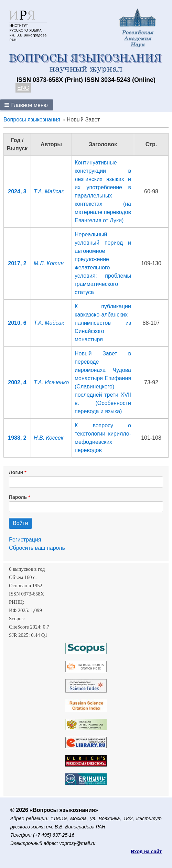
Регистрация (25, 540)
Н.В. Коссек (49, 438)
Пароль (18, 497)
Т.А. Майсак (49, 191)
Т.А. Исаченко (51, 382)
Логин (16, 472)
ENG (23, 88)
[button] (27, 105)
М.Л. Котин (49, 263)
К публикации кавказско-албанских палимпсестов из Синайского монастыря (103, 323)
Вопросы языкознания (32, 120)
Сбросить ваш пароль (37, 548)
